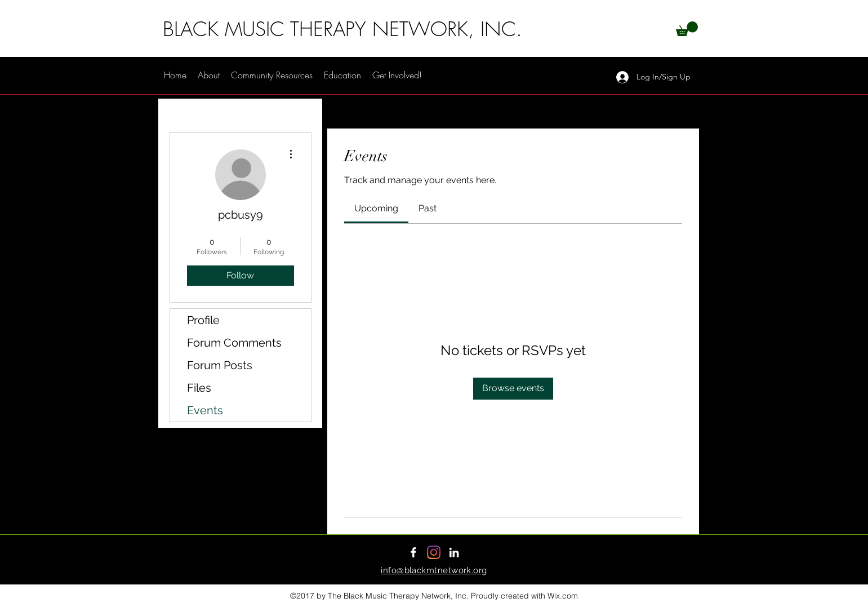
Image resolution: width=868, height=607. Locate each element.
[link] (376, 208)
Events (205, 410)
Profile (203, 320)
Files (199, 388)
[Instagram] (434, 552)
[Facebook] (413, 552)
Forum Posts (220, 365)
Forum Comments (234, 343)
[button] (687, 29)
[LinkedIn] (454, 552)
